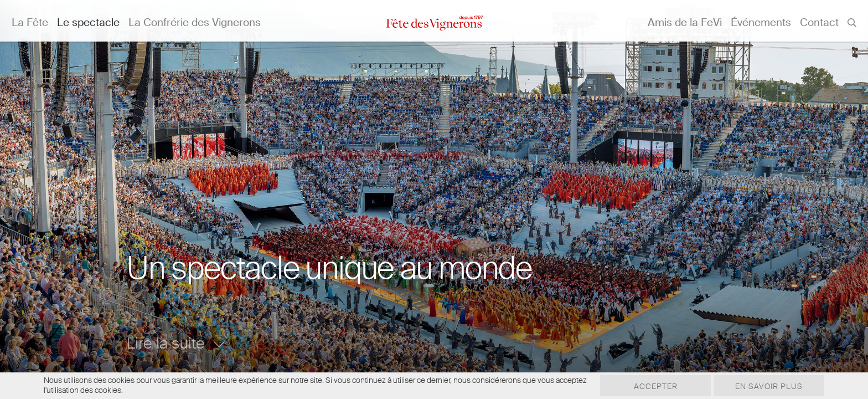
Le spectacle (88, 22)
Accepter (656, 386)
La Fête (30, 22)
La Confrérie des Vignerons (195, 22)
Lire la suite (176, 343)
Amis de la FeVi (685, 22)
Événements (761, 22)
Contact (819, 22)
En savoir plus (769, 386)
